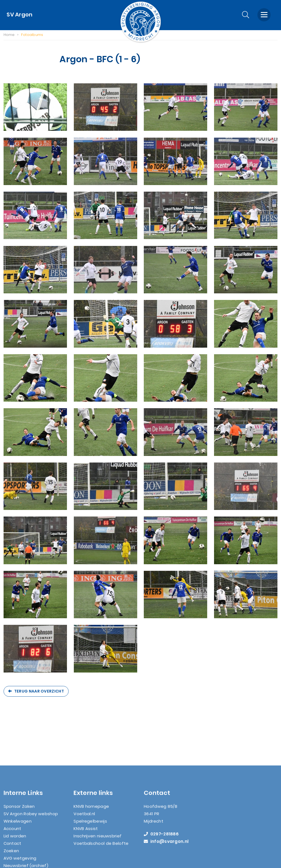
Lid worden (15, 793)
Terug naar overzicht (39, 692)
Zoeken (11, 808)
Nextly (160, 864)
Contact (12, 800)
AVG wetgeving (20, 815)
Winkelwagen (18, 778)
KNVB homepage (91, 763)
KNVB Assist (86, 786)
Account (12, 786)
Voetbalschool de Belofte (101, 800)
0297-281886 (161, 791)
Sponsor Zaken (19, 763)
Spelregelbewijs (90, 778)
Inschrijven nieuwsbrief (98, 793)
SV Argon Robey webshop (31, 771)
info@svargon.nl (166, 798)
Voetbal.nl (84, 771)
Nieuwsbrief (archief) (26, 823)
